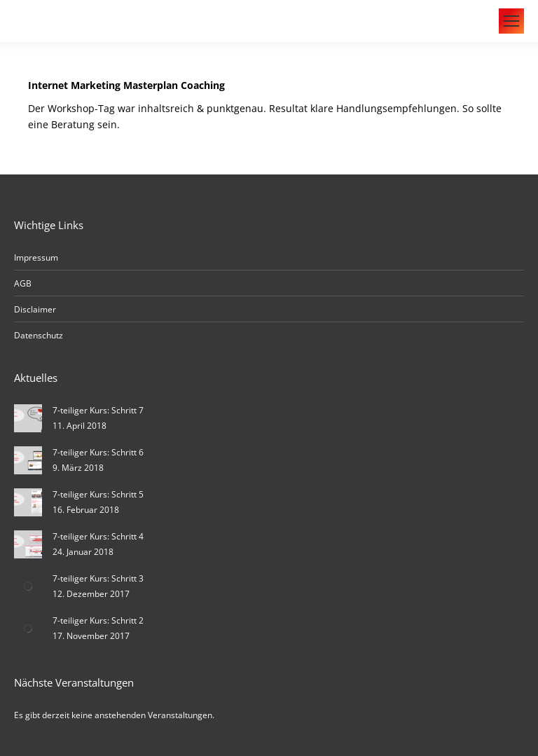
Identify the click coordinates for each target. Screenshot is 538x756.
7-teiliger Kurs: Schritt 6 (98, 452)
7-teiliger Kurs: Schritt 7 (98, 410)
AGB (23, 283)
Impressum (36, 257)
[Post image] (28, 418)
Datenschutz (39, 335)
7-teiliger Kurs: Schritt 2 (98, 620)
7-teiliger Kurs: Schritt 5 (98, 494)
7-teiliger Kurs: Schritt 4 (98, 536)
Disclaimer (35, 309)
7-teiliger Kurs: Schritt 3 (98, 578)
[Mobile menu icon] (511, 21)
